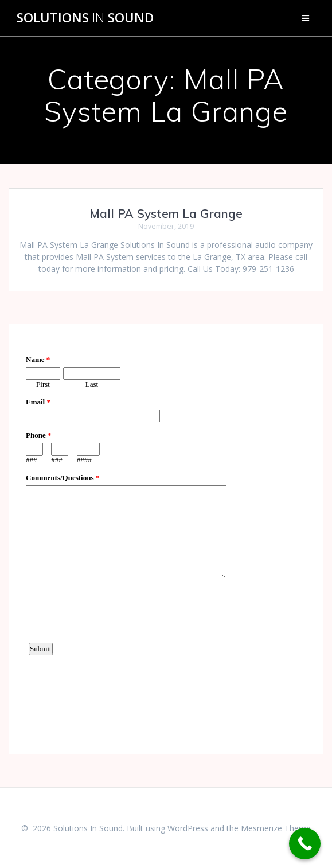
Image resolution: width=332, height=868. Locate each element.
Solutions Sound (85, 18)
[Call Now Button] (305, 844)
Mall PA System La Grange (166, 213)
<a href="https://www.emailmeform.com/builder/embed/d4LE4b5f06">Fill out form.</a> (166, 538)
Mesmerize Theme (276, 828)
